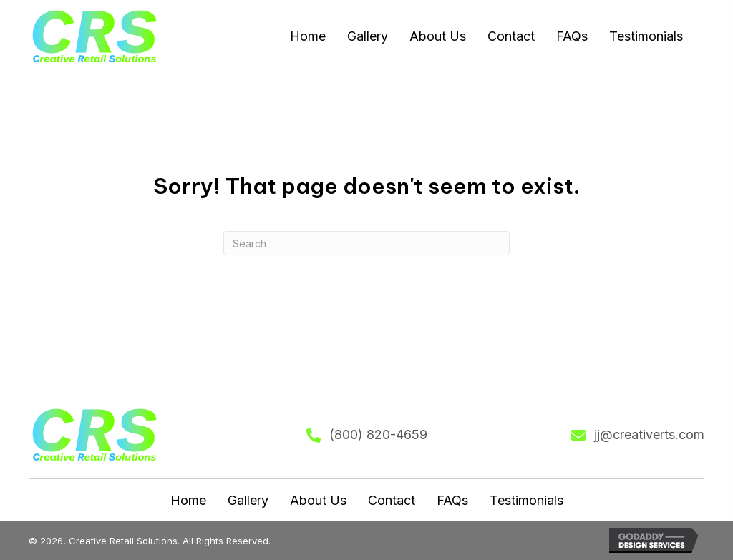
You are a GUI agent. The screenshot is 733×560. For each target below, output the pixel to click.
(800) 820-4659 (378, 434)
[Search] (366, 243)
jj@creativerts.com (649, 434)
